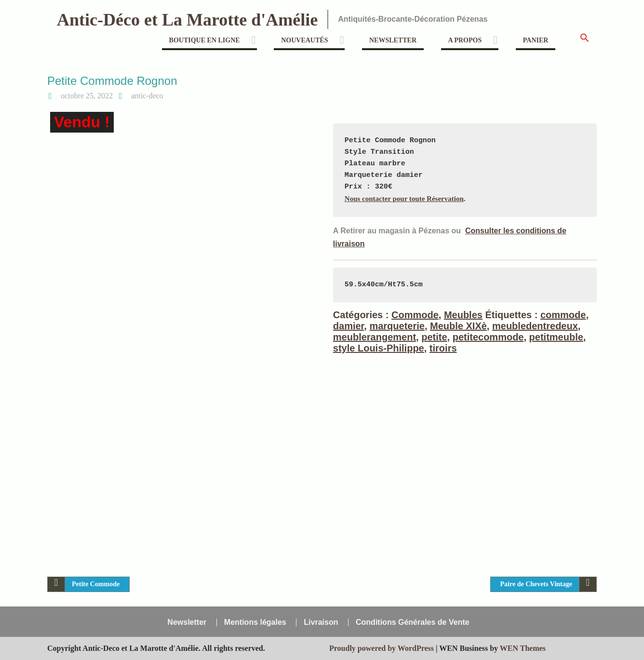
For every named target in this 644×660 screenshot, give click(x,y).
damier (349, 326)
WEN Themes (523, 648)
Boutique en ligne (205, 40)
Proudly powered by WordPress (382, 648)
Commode (415, 315)
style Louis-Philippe (379, 348)
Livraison (321, 622)
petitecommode (488, 337)
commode (563, 315)
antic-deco (147, 96)
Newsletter (393, 40)
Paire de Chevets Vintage (536, 584)
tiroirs (443, 348)
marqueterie (397, 326)
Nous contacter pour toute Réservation (404, 199)
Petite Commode (96, 584)
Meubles (463, 315)
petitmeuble (556, 337)
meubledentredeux (535, 326)
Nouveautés (304, 40)
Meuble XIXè (458, 326)
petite (434, 337)
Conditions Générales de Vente (413, 622)
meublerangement (375, 337)
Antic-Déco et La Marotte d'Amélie (187, 20)
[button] (585, 41)
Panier (536, 40)
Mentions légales (255, 622)
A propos (465, 40)
